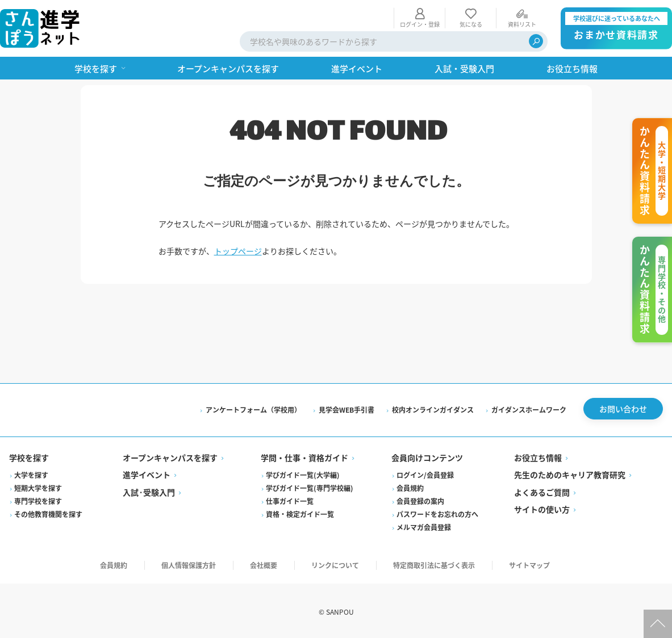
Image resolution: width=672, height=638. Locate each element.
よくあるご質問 (542, 492)
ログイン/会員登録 (425, 475)
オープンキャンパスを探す (170, 457)
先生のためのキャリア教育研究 (570, 475)
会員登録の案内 (420, 501)
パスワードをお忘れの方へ (437, 514)
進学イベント (147, 475)
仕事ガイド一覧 (290, 501)
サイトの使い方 (542, 509)
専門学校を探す (38, 501)
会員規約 (410, 488)
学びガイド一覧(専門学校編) (310, 488)
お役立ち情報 (538, 457)
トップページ (238, 251)
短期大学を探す (38, 488)
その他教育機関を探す (48, 514)
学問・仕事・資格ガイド (304, 457)
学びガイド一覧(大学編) (303, 475)
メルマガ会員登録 (424, 527)
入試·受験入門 (149, 492)
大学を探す (31, 475)
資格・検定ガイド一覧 (300, 514)
